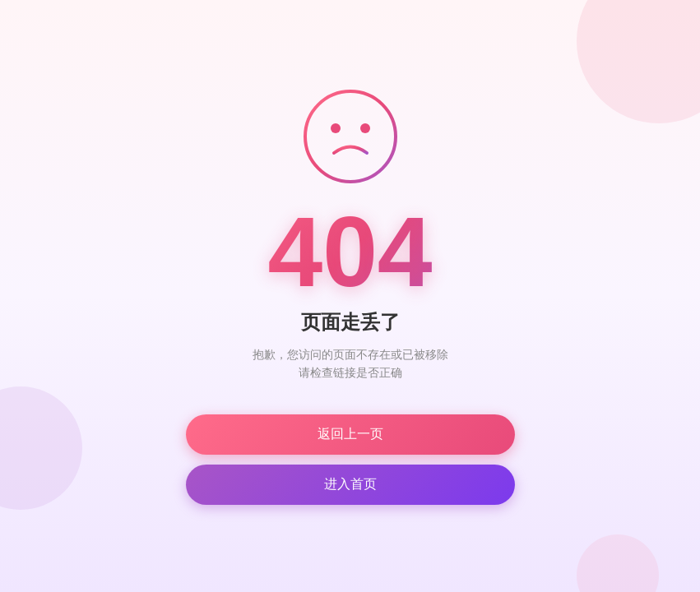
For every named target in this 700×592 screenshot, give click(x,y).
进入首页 (350, 484)
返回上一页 (350, 434)
